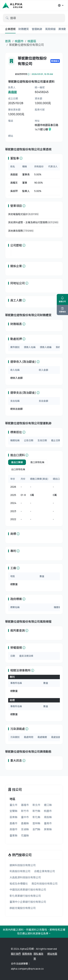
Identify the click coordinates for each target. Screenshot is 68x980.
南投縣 (48, 817)
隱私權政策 (38, 956)
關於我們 (16, 954)
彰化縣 (36, 817)
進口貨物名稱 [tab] (37, 462)
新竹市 (25, 811)
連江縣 (48, 805)
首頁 (8, 41)
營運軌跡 (37, 29)
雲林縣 (36, 823)
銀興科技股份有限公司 (23, 865)
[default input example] (34, 18)
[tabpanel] (34, 499)
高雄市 (14, 829)
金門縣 (36, 829)
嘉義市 (14, 823)
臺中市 (25, 817)
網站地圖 (52, 954)
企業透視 (10, 29)
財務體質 (24, 29)
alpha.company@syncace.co (27, 969)
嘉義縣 (25, 823)
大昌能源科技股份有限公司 (25, 877)
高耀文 (14, 183)
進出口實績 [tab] (17, 462)
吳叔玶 (14, 191)
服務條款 (27, 954)
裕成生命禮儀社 (19, 884)
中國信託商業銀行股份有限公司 (28, 890)
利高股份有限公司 (20, 871)
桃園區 (32, 41)
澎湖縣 (25, 829)
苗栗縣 (14, 817)
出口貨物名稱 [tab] (18, 469)
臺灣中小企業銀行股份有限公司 (28, 902)
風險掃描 (50, 29)
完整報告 (62, 310)
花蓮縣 (25, 835)
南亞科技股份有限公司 (44, 884)
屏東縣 (48, 829)
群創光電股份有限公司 (23, 908)
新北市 (36, 805)
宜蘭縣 (14, 811)
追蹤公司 (62, 299)
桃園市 (19, 41)
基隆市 (25, 805)
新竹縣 (36, 811)
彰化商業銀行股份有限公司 (25, 896)
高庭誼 (13, 92)
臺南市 (48, 823)
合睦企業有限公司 (45, 871)
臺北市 (14, 805)
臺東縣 (14, 835)
